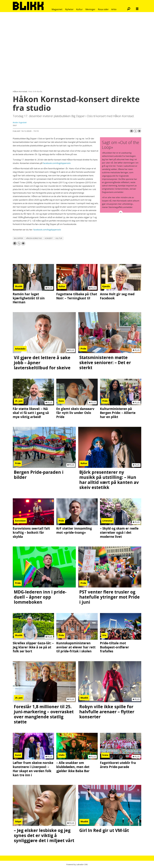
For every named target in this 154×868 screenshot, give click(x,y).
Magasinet (57, 9)
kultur (59, 238)
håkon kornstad (34, 238)
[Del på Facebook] (132, 131)
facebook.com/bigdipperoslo (57, 163)
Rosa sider (103, 9)
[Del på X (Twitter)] (135, 131)
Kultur (79, 9)
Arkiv (114, 9)
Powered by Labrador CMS (77, 864)
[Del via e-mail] (139, 131)
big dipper (18, 238)
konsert (49, 238)
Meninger (90, 9)
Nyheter (69, 9)
